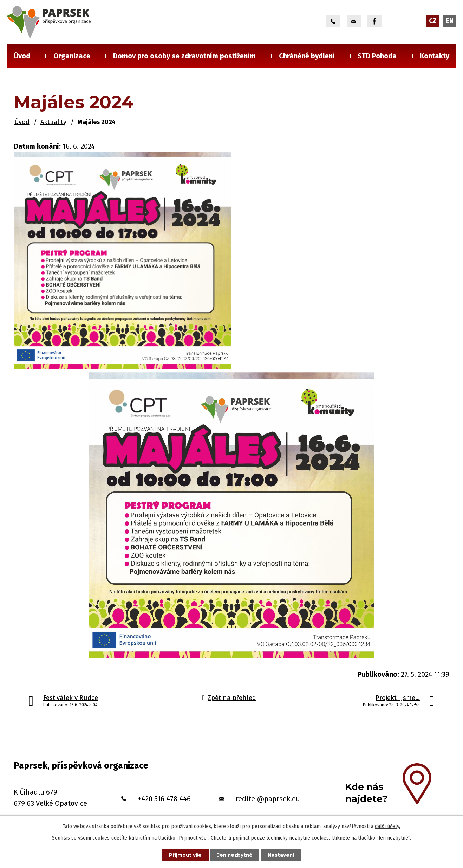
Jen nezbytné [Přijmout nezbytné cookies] (235, 855)
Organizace (72, 56)
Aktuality (53, 122)
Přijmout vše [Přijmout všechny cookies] (184, 855)
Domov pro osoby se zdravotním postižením (184, 56)
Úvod (22, 56)
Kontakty (435, 56)
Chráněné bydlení (307, 56)
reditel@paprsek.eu (268, 799)
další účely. (387, 826)
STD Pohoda (377, 56)
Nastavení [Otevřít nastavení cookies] (283, 855)
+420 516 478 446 (164, 799)
